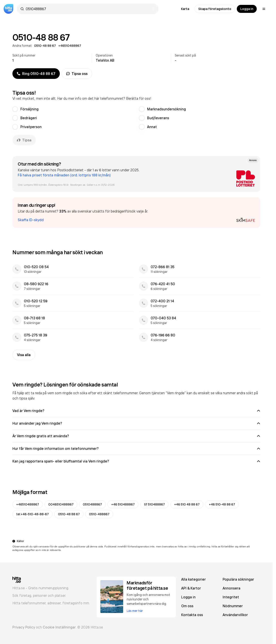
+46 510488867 (123, 504)
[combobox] (90, 9)
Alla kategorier (193, 579)
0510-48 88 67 (69, 514)
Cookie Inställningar (59, 627)
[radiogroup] (136, 118)
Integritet (231, 597)
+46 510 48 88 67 (187, 504)
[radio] (15, 109)
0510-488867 (99, 514)
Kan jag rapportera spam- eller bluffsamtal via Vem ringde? (136, 461)
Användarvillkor (235, 615)
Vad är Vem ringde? (136, 411)
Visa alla (24, 355)
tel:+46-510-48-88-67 (32, 514)
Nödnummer (233, 606)
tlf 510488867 (154, 504)
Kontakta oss (192, 615)
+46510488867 (28, 504)
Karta (185, 9)
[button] (136, 213)
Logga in (247, 9)
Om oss (187, 606)
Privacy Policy (24, 627)
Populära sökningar (238, 579)
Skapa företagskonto (215, 9)
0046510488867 (61, 504)
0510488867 (92, 504)
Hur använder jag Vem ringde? (136, 423)
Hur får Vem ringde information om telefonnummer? (136, 449)
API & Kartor (191, 588)
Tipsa (24, 140)
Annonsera (231, 588)
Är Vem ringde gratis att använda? (136, 436)
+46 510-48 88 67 (222, 504)
